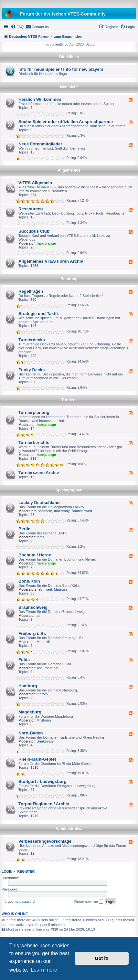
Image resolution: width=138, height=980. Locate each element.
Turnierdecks (32, 340)
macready (62, 511)
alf (38, 616)
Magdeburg (30, 712)
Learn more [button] (44, 970)
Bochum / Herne (35, 555)
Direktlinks (69, 57)
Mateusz (61, 589)
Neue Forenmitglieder (40, 144)
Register (26, 871)
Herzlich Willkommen (40, 99)
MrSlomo (44, 720)
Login (7, 871)
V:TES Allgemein (35, 183)
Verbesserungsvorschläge (45, 841)
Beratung (69, 279)
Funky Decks (32, 370)
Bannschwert (82, 511)
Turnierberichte (34, 443)
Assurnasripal (47, 668)
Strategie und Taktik (39, 314)
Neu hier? (69, 87)
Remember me (89, 902)
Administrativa (69, 829)
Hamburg (28, 686)
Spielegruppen (69, 490)
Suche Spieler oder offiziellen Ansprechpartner (66, 122)
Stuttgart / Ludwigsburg (42, 781)
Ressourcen (31, 209)
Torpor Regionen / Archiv (44, 804)
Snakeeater (46, 741)
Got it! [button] (102, 958)
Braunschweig (33, 607)
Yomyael (45, 589)
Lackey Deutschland (39, 503)
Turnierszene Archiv (39, 473)
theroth (42, 694)
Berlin (24, 529)
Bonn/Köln (29, 581)
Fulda (24, 660)
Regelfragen (31, 291)
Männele (45, 511)
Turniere (69, 400)
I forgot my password (18, 901)
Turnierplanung (34, 412)
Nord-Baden (31, 733)
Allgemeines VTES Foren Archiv (51, 261)
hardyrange (46, 243)
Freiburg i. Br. (32, 633)
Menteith (43, 642)
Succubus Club (34, 231)
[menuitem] (17, 27)
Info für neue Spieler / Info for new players (61, 69)
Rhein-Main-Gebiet (37, 759)
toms (40, 537)
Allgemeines (69, 170)
